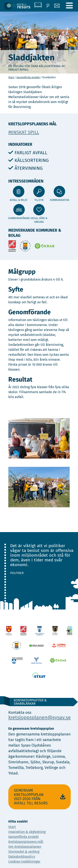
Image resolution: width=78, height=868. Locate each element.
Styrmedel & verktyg (24, 852)
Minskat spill (24, 132)
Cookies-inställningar (24, 861)
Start (11, 77)
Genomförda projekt (28, 77)
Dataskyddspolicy (22, 857)
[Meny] (69, 6)
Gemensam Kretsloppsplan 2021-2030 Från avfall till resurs (40, 797)
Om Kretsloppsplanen (25, 847)
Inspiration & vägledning (27, 832)
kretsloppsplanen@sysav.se (40, 717)
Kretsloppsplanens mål (26, 842)
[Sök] (48, 6)
